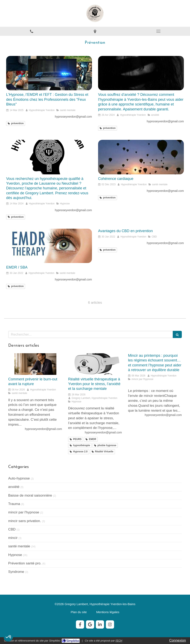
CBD (12, 529)
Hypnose (15, 555)
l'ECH (119, 641)
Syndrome (16, 572)
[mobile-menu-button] (158, 31)
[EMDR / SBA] (49, 246)
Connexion (178, 640)
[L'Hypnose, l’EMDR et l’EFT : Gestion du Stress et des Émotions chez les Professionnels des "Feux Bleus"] (49, 73)
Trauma (14, 504)
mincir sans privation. (25, 521)
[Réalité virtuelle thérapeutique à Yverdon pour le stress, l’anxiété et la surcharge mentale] (95, 364)
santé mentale (19, 546)
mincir (13, 538)
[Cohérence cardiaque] (141, 157)
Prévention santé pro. (25, 563)
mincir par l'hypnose (24, 512)
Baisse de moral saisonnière (30, 495)
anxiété (14, 487)
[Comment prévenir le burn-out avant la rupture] (35, 364)
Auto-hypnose (19, 478)
